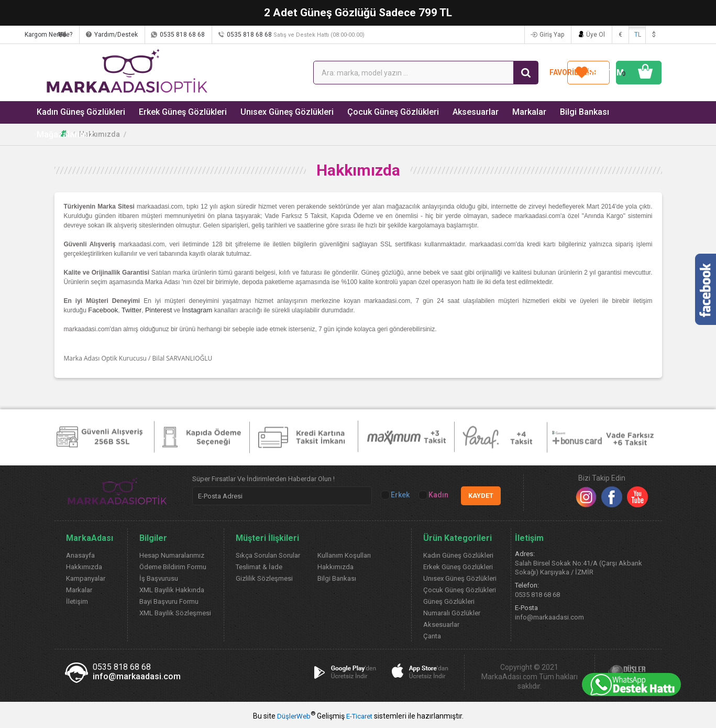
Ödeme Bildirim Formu (173, 567)
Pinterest (158, 310)
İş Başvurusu (159, 578)
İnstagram (197, 310)
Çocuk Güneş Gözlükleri (377, 112)
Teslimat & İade (259, 567)
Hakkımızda (100, 134)
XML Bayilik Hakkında (172, 590)
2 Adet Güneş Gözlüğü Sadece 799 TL (358, 13)
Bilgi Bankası (559, 112)
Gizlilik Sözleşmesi (264, 578)
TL (638, 35)
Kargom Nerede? (93, 35)
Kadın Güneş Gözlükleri (79, 112)
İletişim (77, 601)
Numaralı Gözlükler (452, 613)
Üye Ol (596, 35)
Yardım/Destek (161, 35)
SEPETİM (623, 73)
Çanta (432, 636)
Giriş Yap (552, 35)
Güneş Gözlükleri (449, 601)
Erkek (396, 495)
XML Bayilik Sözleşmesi (175, 613)
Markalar (506, 112)
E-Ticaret (359, 716)
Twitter (131, 310)
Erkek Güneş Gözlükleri (177, 112)
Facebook (103, 310)
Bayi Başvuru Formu (169, 601)
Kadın (434, 495)
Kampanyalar (86, 578)
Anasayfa (80, 555)
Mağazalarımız (624, 112)
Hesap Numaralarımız (172, 555)
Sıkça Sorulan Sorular (268, 555)
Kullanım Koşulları (344, 555)
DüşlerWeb (294, 716)
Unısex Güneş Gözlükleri (276, 112)
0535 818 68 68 (227, 35)
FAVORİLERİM (537, 72)
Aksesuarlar (455, 112)
